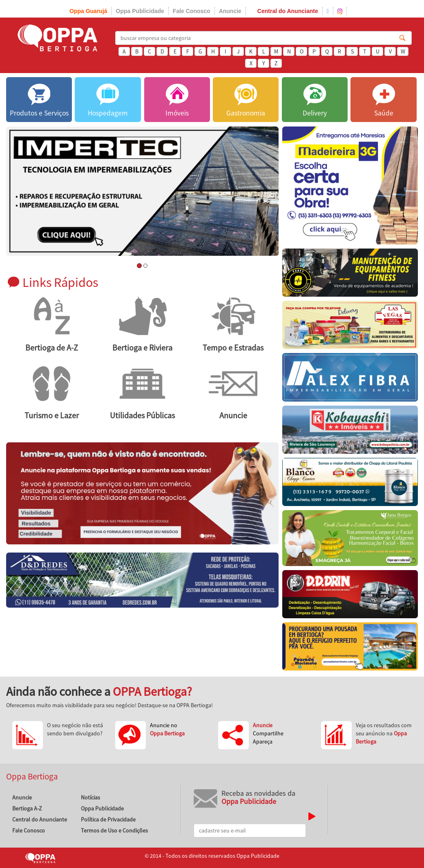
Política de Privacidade (108, 819)
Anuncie (230, 11)
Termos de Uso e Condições (114, 830)
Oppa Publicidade (140, 11)
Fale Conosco (192, 11)
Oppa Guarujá (88, 11)
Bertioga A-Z (27, 808)
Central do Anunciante (288, 11)
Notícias (90, 797)
